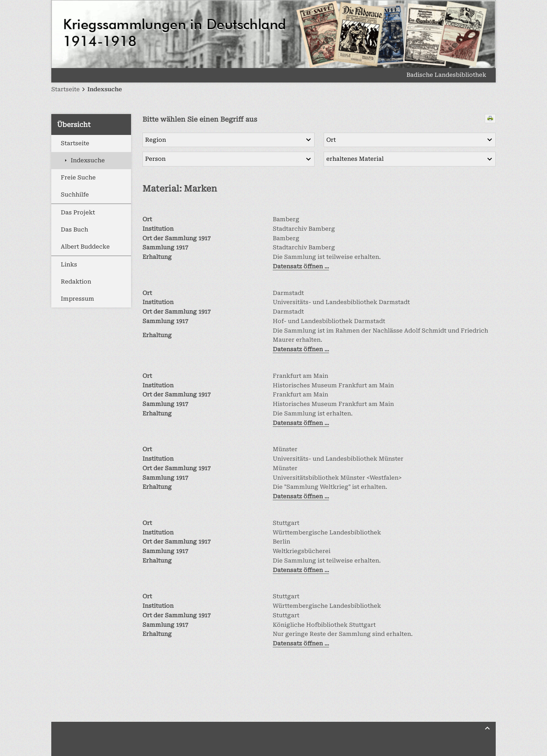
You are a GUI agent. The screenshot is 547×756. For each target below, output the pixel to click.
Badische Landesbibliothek (446, 75)
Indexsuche (88, 160)
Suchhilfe (75, 195)
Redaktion (76, 282)
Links (69, 265)
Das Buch (74, 230)
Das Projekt (78, 212)
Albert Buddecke (85, 247)
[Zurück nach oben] (487, 728)
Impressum (77, 299)
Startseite (75, 143)
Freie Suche (78, 178)
